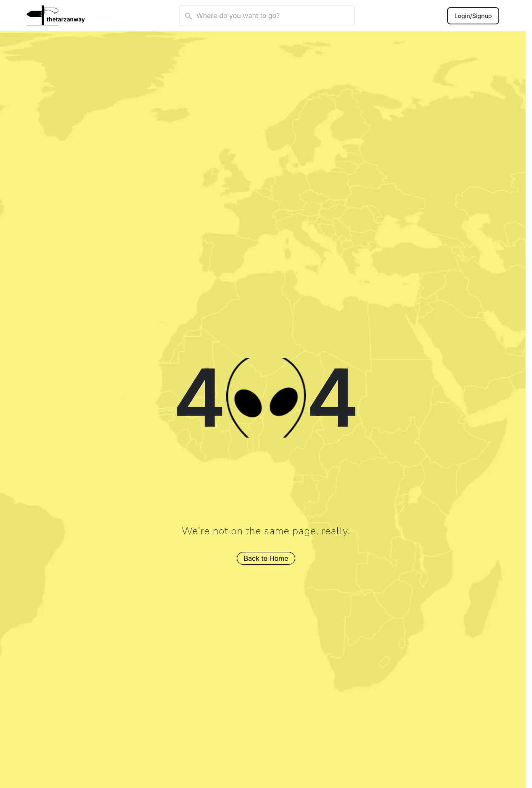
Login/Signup (473, 16)
